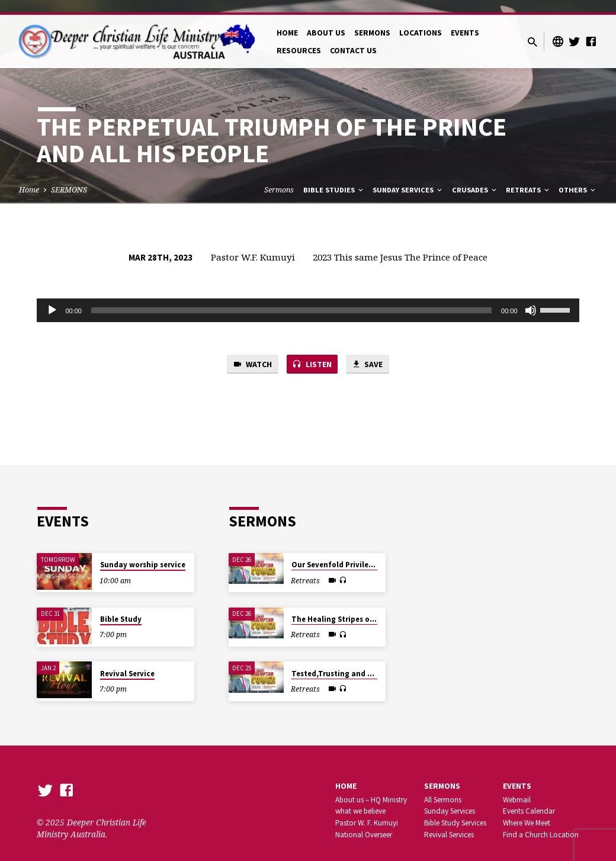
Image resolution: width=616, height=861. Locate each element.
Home (29, 177)
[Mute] (531, 298)
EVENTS (465, 20)
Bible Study (121, 607)
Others (578, 177)
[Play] (52, 298)
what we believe (360, 799)
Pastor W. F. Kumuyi (367, 810)
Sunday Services (408, 177)
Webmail (517, 787)
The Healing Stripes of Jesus (343, 607)
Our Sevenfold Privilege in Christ (351, 552)
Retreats (528, 177)
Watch (249, 352)
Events (517, 774)
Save (371, 352)
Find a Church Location (541, 822)
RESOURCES (299, 38)
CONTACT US (353, 38)
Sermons (279, 177)
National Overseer (364, 822)
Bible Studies (334, 177)
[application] (308, 298)
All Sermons (443, 787)
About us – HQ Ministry (371, 787)
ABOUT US (326, 20)
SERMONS (372, 20)
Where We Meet (527, 810)
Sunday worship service (143, 552)
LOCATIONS (421, 20)
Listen (312, 352)
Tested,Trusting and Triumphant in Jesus (367, 661)
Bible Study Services (455, 810)
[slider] (291, 298)
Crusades (475, 177)
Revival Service (127, 661)
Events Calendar (529, 799)
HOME (287, 20)
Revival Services (449, 822)
